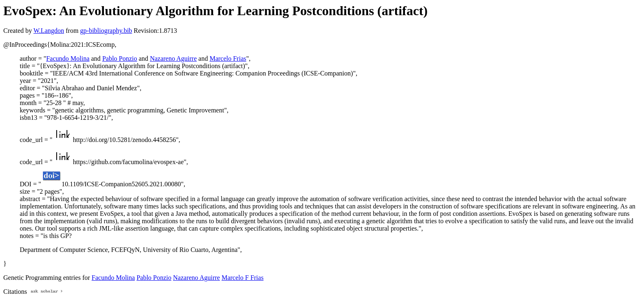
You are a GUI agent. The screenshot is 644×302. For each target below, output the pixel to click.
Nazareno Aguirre (173, 58)
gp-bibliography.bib (106, 31)
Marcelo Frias (228, 58)
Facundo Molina (68, 58)
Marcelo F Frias (242, 278)
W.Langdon (49, 31)
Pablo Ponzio (120, 58)
